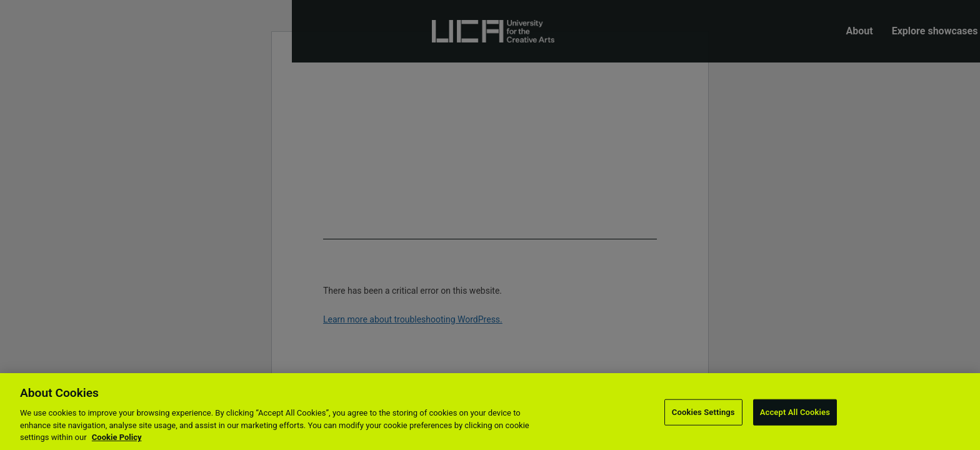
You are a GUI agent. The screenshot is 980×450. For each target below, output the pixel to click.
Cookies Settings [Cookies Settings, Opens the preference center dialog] (703, 412)
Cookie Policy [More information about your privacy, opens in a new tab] (117, 437)
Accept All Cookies (795, 412)
